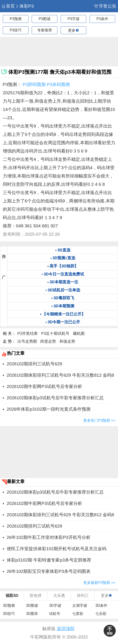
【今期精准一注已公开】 (64, 314)
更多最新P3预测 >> (99, 583)
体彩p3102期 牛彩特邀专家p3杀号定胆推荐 (49, 560)
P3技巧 (16, 30)
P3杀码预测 (58, 84)
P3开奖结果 (28, 334)
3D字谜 (55, 606)
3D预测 (9, 606)
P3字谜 (73, 19)
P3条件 (102, 19)
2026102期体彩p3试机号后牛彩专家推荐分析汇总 (55, 398)
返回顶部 (66, 629)
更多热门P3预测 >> (99, 420)
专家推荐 (45, 30)
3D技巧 (9, 614)
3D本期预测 (64, 306)
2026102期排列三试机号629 (34, 364)
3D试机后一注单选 (64, 290)
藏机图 (79, 334)
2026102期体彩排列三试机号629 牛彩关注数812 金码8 (60, 375)
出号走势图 (27, 341)
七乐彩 (101, 614)
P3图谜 (45, 19)
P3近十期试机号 (55, 334)
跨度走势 (48, 341)
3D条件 (101, 606)
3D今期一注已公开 (64, 322)
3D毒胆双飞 (64, 298)
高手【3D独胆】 (64, 266)
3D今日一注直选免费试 (64, 274)
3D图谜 (32, 606)
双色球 (36, 596)
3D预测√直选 (64, 258)
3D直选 (64, 250)
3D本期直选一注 (64, 282)
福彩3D (12, 596)
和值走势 (67, 341)
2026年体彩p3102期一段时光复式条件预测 (49, 409)
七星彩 (78, 614)
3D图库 (32, 614)
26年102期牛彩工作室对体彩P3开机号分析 (49, 537)
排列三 (83, 596)
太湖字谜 (80, 606)
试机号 (55, 614)
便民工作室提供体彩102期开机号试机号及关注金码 (57, 549)
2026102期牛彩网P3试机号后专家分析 (44, 386)
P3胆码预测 (34, 84)
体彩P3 (25, 6)
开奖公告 (105, 6)
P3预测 (16, 19)
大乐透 (59, 596)
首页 (8, 6)
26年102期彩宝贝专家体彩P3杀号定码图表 (49, 571)
